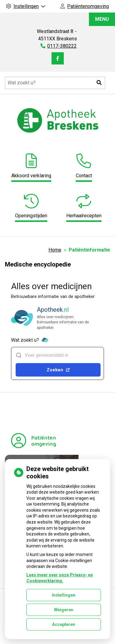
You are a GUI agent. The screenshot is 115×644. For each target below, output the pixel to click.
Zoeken (58, 370)
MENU (102, 19)
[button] (99, 83)
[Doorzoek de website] (55, 83)
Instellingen (64, 595)
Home (55, 250)
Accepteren (64, 624)
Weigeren (64, 610)
